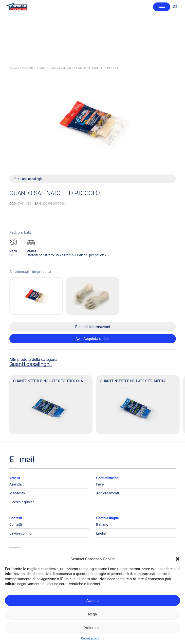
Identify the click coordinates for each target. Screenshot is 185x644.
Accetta (92, 600)
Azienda (16, 484)
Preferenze (92, 628)
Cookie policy (90, 638)
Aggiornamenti (108, 493)
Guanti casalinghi (59, 68)
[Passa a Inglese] (175, 7)
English (102, 533)
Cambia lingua (108, 518)
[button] (178, 559)
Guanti (40, 68)
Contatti (16, 518)
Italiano (102, 524)
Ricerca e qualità (22, 502)
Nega (92, 614)
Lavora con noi (21, 533)
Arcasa (14, 68)
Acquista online (92, 339)
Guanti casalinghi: (31, 365)
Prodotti (27, 68)
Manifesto (17, 493)
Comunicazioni (108, 478)
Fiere (100, 484)
